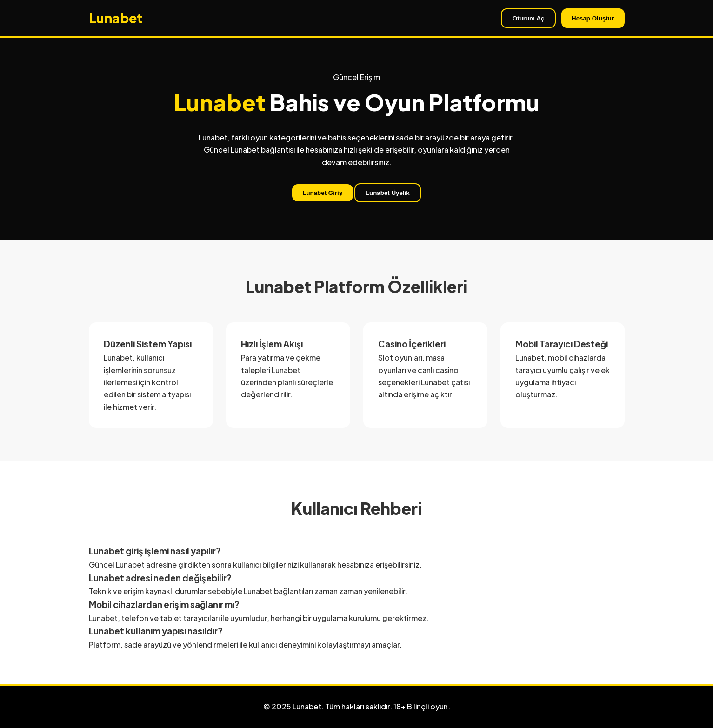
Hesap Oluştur (593, 18)
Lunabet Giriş (322, 193)
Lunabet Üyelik (388, 193)
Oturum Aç (528, 18)
